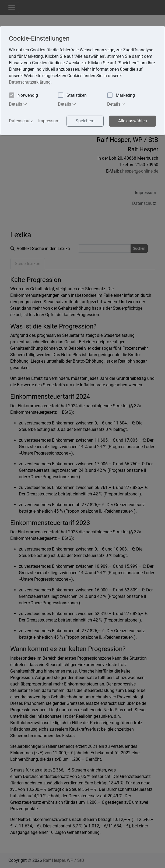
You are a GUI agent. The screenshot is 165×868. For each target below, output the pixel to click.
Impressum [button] (49, 121)
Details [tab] (18, 104)
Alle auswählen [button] (133, 121)
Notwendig (23, 96)
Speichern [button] (85, 121)
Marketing (121, 96)
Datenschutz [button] (21, 121)
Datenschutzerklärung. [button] (30, 82)
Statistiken (72, 96)
